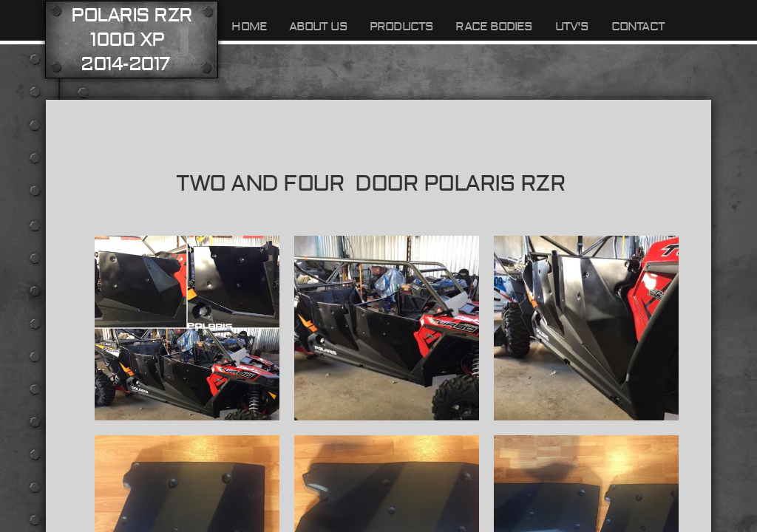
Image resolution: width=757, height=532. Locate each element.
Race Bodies (494, 27)
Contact (638, 27)
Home (249, 27)
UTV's (572, 27)
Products (402, 27)
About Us (318, 27)
